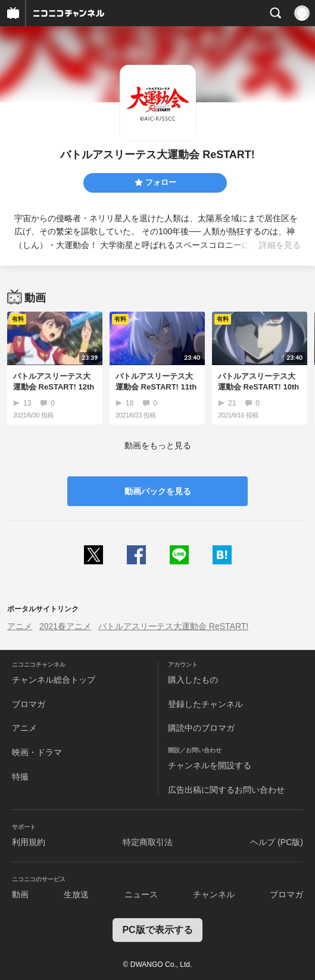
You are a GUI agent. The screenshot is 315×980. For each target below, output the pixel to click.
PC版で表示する (157, 930)
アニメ (20, 626)
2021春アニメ (65, 626)
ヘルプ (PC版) (277, 842)
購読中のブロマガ (201, 728)
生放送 (76, 894)
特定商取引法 (148, 842)
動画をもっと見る (158, 445)
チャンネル (214, 894)
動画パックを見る (158, 491)
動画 (20, 894)
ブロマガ (29, 704)
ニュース (141, 894)
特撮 (20, 777)
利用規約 (29, 842)
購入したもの (193, 680)
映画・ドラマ (37, 752)
